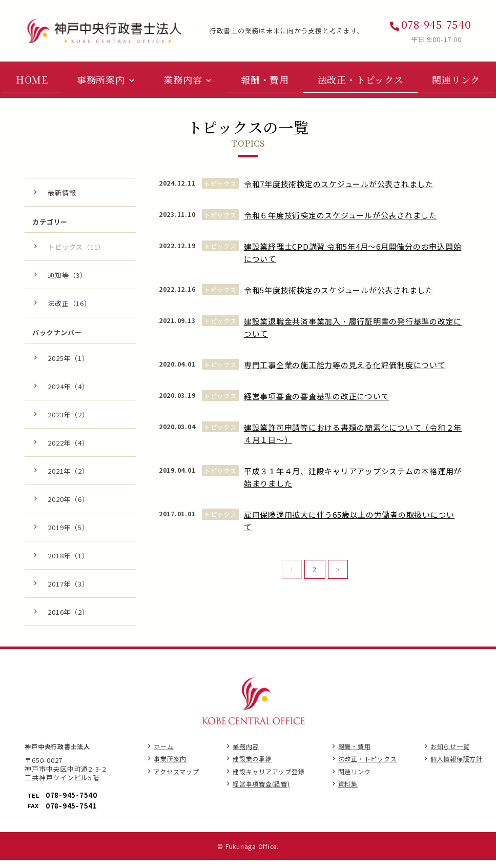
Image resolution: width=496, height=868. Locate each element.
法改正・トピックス (368, 768)
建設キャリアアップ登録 (268, 780)
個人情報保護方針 (457, 768)
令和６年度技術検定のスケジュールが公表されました (340, 224)
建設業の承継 (252, 768)
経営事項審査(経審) (261, 792)
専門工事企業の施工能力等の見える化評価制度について (345, 374)
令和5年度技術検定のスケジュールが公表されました (339, 299)
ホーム (163, 755)
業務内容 (246, 755)
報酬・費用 (355, 755)
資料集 (348, 792)
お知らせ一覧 (450, 755)
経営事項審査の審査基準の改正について (317, 405)
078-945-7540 (436, 24)
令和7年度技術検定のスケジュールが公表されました (339, 193)
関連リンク (355, 780)
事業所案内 (170, 768)
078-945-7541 (71, 814)
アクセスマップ (176, 780)
